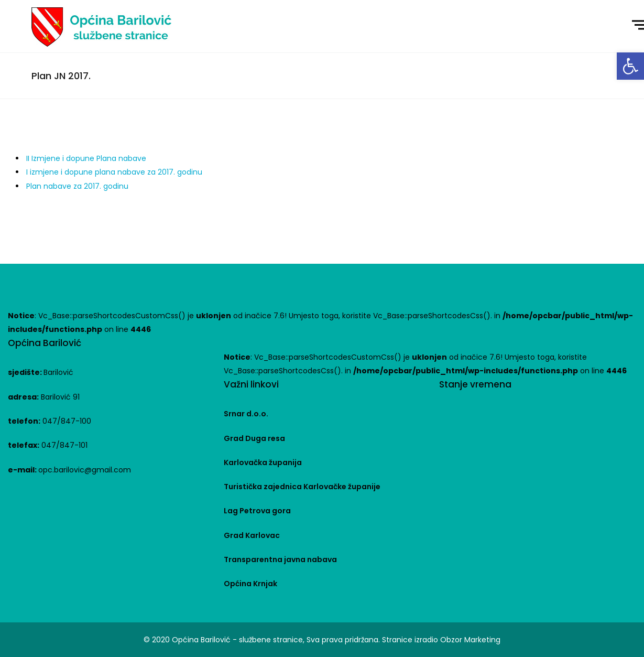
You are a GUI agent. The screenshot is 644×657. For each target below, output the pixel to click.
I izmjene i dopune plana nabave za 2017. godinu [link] (114, 172)
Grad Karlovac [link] (252, 535)
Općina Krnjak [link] (250, 584)
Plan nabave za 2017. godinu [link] (77, 186)
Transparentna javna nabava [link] (280, 559)
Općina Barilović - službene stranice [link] (237, 640)
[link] (630, 66)
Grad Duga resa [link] (254, 438)
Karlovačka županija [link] (263, 462)
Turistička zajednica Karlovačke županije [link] (302, 487)
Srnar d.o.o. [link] (246, 414)
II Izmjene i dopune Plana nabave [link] (86, 158)
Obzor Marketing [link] (470, 640)
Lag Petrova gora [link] (257, 511)
